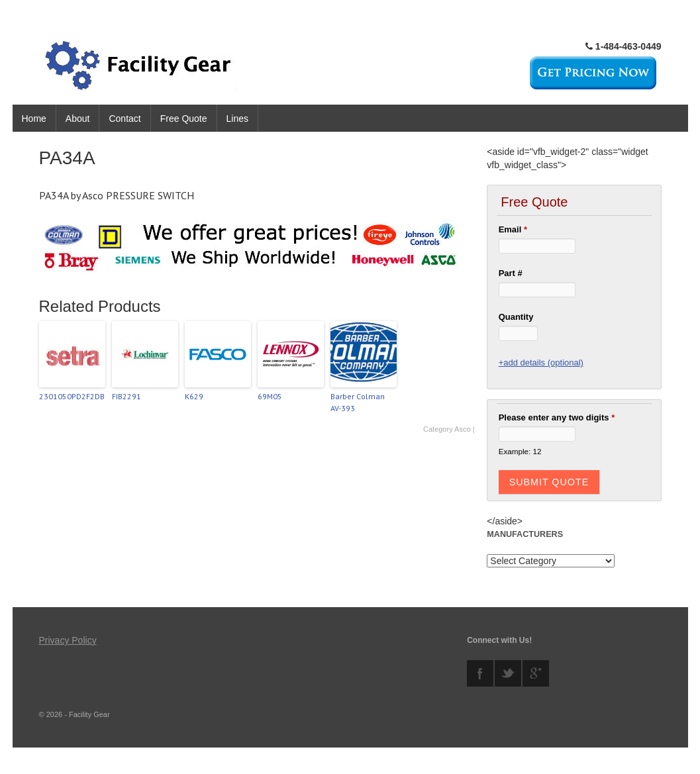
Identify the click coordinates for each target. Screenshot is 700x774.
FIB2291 (126, 396)
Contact (125, 119)
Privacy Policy (68, 640)
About (78, 119)
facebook (480, 673)
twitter (508, 673)
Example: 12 (520, 451)
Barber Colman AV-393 (358, 402)
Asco (462, 429)
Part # (511, 273)
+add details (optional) (541, 363)
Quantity (516, 317)
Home (34, 119)
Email (513, 229)
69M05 (270, 396)
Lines (237, 119)
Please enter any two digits (557, 417)
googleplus (536, 673)
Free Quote (184, 119)
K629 (194, 396)
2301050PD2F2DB (72, 396)
